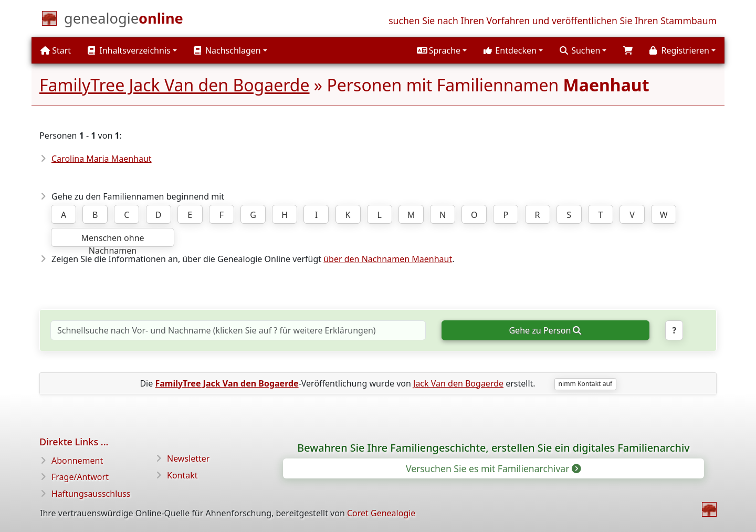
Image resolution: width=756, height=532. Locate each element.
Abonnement (77, 461)
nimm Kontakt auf (585, 384)
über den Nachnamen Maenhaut (388, 259)
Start (56, 50)
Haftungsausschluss (91, 494)
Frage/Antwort (80, 477)
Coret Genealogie (381, 513)
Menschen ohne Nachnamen (112, 239)
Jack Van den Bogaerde (458, 383)
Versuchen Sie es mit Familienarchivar (493, 468)
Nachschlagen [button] (227, 50)
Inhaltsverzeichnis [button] (129, 50)
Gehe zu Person (545, 330)
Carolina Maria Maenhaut (102, 159)
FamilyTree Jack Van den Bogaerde (175, 85)
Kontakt (182, 475)
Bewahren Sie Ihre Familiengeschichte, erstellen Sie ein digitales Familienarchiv (493, 448)
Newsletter (188, 458)
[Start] (124, 20)
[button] (442, 50)
